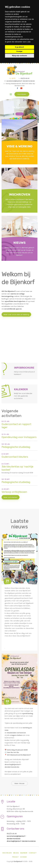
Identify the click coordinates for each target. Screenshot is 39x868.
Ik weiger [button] (19, 51)
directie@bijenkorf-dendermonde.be (21, 841)
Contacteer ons (15, 829)
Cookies (23, 857)
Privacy (15, 857)
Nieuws (16, 853)
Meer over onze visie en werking (16, 315)
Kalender (24, 853)
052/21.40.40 (25, 78)
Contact (33, 853)
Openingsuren (15, 816)
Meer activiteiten (11, 497)
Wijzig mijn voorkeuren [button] (20, 56)
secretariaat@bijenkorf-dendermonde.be (21, 81)
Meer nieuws (19, 783)
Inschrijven (22, 94)
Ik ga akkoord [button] (19, 47)
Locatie (11, 802)
